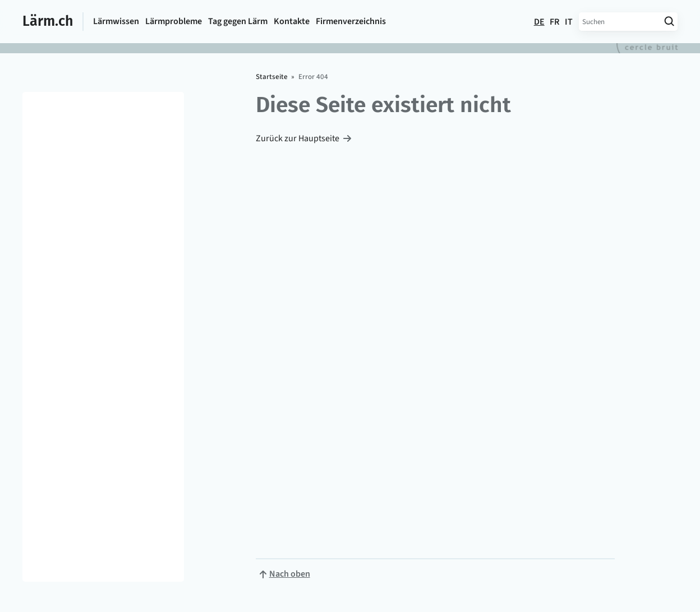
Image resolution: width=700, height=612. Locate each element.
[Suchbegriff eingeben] (620, 22)
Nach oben (290, 574)
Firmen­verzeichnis (351, 21)
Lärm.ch (48, 21)
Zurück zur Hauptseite (298, 138)
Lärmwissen (116, 21)
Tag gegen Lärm (238, 21)
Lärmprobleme (174, 21)
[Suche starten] (669, 22)
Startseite (272, 77)
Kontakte (292, 21)
